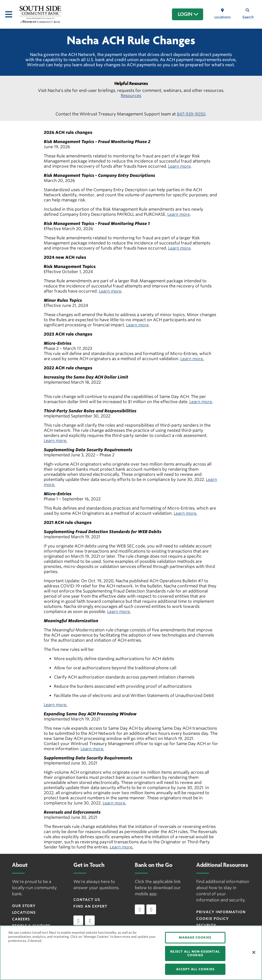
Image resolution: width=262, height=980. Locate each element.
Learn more (179, 166)
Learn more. (192, 359)
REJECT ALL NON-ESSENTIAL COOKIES (195, 953)
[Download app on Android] (151, 909)
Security (206, 925)
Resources (131, 96)
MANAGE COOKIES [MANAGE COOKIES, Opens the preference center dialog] (195, 937)
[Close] (254, 952)
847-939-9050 (191, 114)
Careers (21, 919)
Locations (24, 912)
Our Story (24, 906)
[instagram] (90, 920)
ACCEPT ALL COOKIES (195, 969)
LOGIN (188, 14)
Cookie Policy (212, 919)
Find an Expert (90, 906)
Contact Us (87, 900)
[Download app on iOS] (140, 909)
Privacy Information (221, 912)
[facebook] (78, 920)
